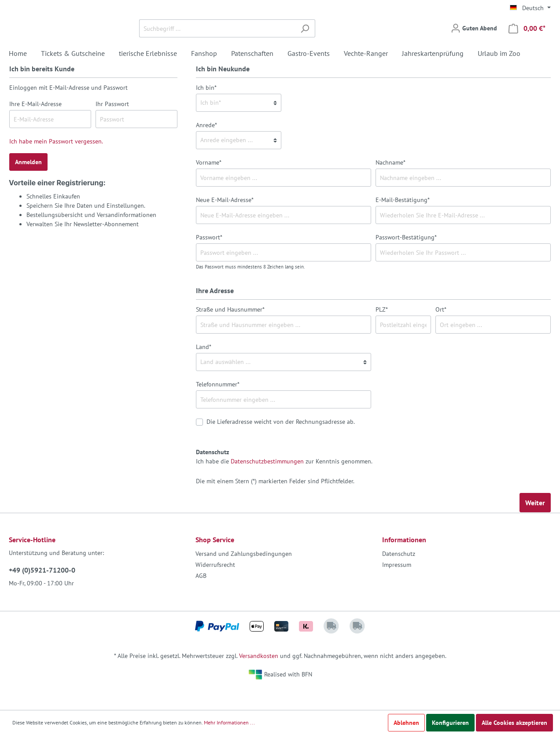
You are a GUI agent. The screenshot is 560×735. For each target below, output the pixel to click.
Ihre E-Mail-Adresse (35, 125)
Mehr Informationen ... (229, 722)
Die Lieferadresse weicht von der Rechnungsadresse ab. (281, 443)
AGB (201, 597)
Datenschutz (399, 575)
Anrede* (206, 146)
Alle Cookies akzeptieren (514, 723)
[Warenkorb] (527, 39)
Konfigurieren (450, 723)
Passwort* (209, 258)
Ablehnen (406, 723)
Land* (204, 368)
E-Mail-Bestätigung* (403, 221)
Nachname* (391, 184)
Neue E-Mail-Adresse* (225, 221)
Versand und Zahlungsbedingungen (244, 575)
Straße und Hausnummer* (230, 331)
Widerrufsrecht (215, 586)
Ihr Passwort (112, 125)
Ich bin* (206, 109)
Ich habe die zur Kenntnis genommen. (284, 478)
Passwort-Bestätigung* (406, 258)
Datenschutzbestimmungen (267, 482)
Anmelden (28, 183)
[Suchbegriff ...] (270, 39)
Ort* (441, 331)
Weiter (535, 524)
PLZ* (382, 331)
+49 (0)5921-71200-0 (42, 591)
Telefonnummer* (218, 405)
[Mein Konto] (474, 39)
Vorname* (209, 184)
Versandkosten (259, 677)
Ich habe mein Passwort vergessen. (56, 162)
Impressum (397, 586)
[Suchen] (358, 39)
